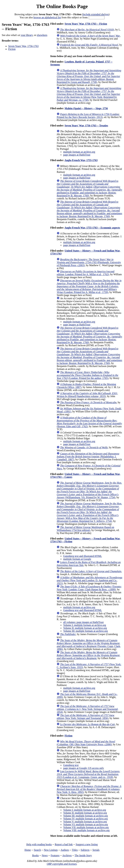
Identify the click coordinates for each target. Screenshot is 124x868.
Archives (67, 855)
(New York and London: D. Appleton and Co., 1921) (89, 580)
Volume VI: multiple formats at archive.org (85, 824)
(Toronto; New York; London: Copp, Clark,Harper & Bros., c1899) (89, 588)
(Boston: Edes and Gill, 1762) (89, 422)
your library (27, 35)
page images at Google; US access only (83, 768)
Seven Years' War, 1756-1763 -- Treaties (86, 126)
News (45, 855)
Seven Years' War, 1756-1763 (23, 46)
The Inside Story (83, 855)
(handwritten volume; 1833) (87, 395)
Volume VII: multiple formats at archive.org (86, 827)
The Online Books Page (62, 6)
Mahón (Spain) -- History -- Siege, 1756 (86, 108)
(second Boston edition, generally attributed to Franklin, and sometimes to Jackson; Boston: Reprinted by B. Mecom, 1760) (89, 209)
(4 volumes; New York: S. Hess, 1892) (89, 789)
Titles (75, 850)
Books (35, 855)
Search (37, 850)
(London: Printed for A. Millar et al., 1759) (89, 286)
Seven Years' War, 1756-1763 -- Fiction (86, 24)
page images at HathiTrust (77, 155)
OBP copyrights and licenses (62, 864)
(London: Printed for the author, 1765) (87, 375)
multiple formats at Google (77, 559)
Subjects (85, 850)
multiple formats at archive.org (79, 152)
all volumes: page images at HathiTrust (83, 622)
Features (55, 855)
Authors (65, 850)
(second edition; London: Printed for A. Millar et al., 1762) (85, 273)
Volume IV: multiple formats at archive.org (85, 819)
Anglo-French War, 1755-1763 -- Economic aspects (92, 228)
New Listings (51, 850)
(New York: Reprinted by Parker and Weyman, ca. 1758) (89, 94)
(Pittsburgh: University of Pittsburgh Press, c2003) (89, 262)
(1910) (87, 30)
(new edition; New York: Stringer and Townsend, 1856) (85, 717)
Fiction (12, 49)
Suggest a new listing (87, 844)
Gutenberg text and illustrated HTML (83, 556)
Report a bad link (64, 844)
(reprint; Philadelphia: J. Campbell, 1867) (88, 457)
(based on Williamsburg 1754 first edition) (85, 529)
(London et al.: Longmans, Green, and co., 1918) (88, 774)
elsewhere (42, 35)
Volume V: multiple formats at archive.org (85, 822)
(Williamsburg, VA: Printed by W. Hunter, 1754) (89, 490)
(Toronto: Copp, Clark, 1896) (89, 645)
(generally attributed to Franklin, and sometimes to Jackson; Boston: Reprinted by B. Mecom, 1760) (89, 188)
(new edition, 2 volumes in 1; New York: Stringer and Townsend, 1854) (87, 709)
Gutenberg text (71, 765)
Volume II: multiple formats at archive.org (85, 628)
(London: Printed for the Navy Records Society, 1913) (88, 116)
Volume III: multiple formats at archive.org (85, 631)
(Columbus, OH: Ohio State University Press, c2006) (86, 743)
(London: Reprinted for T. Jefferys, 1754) (89, 512)
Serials (96, 850)
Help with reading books (39, 844)
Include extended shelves (96, 14)
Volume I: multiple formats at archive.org (85, 625)
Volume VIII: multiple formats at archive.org (86, 830)
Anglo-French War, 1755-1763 (81, 160)
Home (28, 850)
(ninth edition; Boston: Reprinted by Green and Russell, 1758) (89, 76)
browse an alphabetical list (47, 17)
